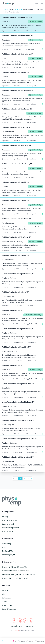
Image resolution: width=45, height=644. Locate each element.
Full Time (22, 641)
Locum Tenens (41, 641)
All (16, 641)
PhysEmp (16, 630)
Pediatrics (6, 9)
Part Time (31, 641)
